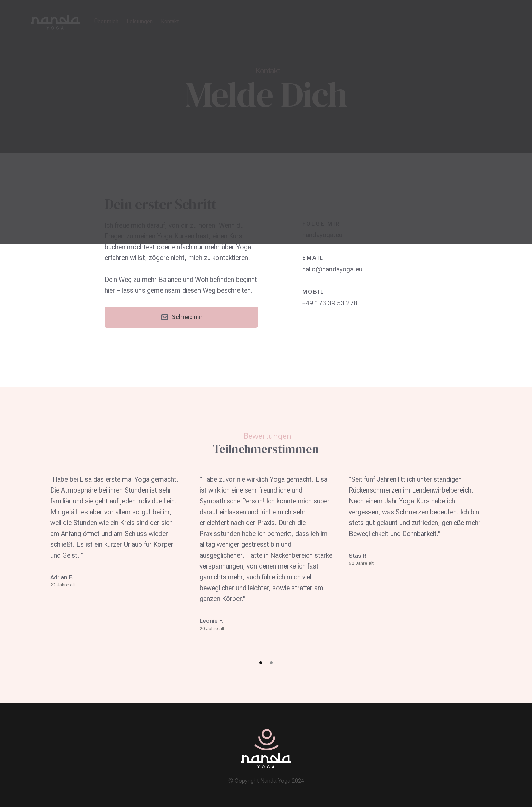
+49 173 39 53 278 (330, 303)
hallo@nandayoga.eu (333, 269)
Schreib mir (181, 318)
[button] (261, 664)
